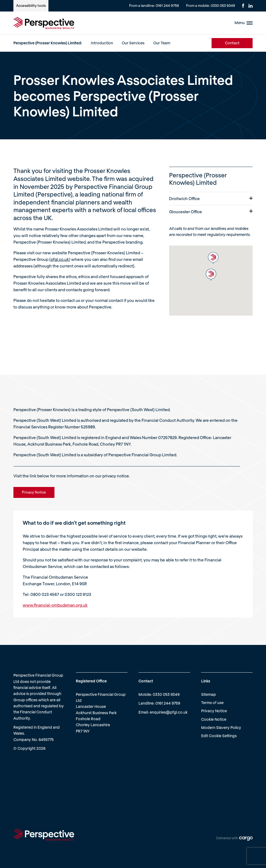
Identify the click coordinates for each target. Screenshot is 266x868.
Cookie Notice (214, 719)
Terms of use (212, 703)
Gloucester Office (211, 212)
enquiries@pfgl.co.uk (169, 712)
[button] (213, 258)
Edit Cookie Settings (219, 736)
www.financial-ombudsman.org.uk (55, 605)
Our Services (133, 43)
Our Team (162, 43)
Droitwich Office (211, 198)
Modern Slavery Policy (221, 727)
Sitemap (209, 694)
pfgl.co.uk (60, 259)
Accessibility (31, 5)
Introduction (102, 43)
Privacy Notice (214, 711)
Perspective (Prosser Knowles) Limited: (48, 43)
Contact (232, 43)
